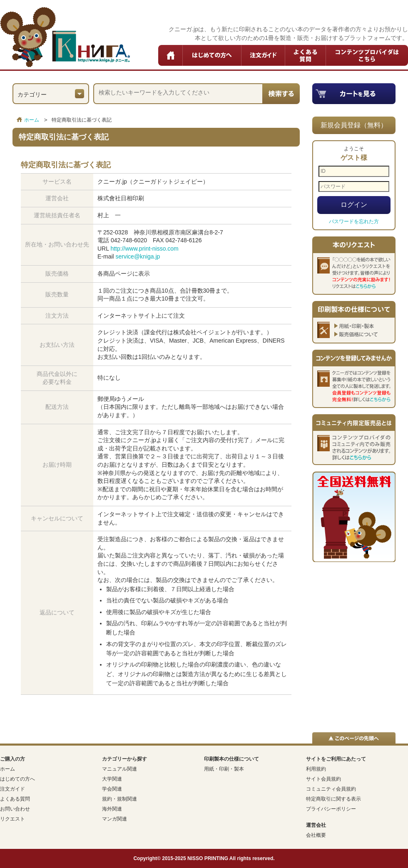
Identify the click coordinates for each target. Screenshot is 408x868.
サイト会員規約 (323, 779)
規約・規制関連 (119, 799)
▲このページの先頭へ (354, 738)
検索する (281, 94)
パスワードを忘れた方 (354, 221)
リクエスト (12, 819)
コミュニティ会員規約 (331, 789)
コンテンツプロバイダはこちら (367, 55)
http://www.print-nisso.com (144, 249)
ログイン (354, 205)
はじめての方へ (212, 55)
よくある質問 (306, 55)
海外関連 (112, 809)
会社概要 (316, 835)
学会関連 (112, 789)
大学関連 (112, 779)
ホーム (171, 55)
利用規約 (316, 769)
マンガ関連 (114, 819)
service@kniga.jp (138, 256)
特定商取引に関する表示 (333, 799)
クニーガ (65, 37)
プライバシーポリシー (331, 809)
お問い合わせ (15, 809)
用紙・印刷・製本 (224, 769)
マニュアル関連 (119, 769)
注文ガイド (263, 55)
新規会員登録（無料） (354, 125)
